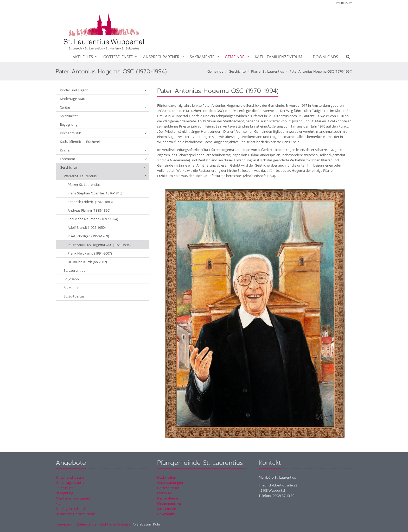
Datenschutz (87, 524)
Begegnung (69, 124)
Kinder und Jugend (74, 90)
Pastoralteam (168, 498)
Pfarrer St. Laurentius (267, 71)
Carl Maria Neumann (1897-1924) (93, 219)
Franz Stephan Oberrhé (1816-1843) (95, 193)
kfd (58, 503)
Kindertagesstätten (75, 99)
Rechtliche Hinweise (115, 524)
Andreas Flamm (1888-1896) (89, 210)
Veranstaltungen (170, 483)
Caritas (65, 107)
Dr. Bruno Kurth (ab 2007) (87, 262)
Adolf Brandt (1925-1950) (87, 227)
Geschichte (237, 71)
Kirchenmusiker (169, 503)
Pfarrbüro (165, 493)
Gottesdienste (118, 57)
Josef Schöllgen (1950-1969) (88, 236)
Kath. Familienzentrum (279, 57)
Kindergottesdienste (71, 509)
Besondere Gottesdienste (75, 514)
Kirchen (66, 150)
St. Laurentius (74, 270)
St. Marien (72, 288)
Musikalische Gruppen (73, 498)
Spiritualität (69, 116)
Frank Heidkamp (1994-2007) (90, 253)
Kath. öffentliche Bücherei (80, 142)
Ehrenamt (68, 159)
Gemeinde (235, 57)
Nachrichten (167, 477)
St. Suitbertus (74, 296)
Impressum (344, 3)
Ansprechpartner (161, 57)
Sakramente (202, 57)
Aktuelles (83, 57)
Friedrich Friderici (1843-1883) (90, 202)
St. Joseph (71, 279)
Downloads (325, 57)
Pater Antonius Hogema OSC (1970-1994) (321, 71)
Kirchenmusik (70, 133)
